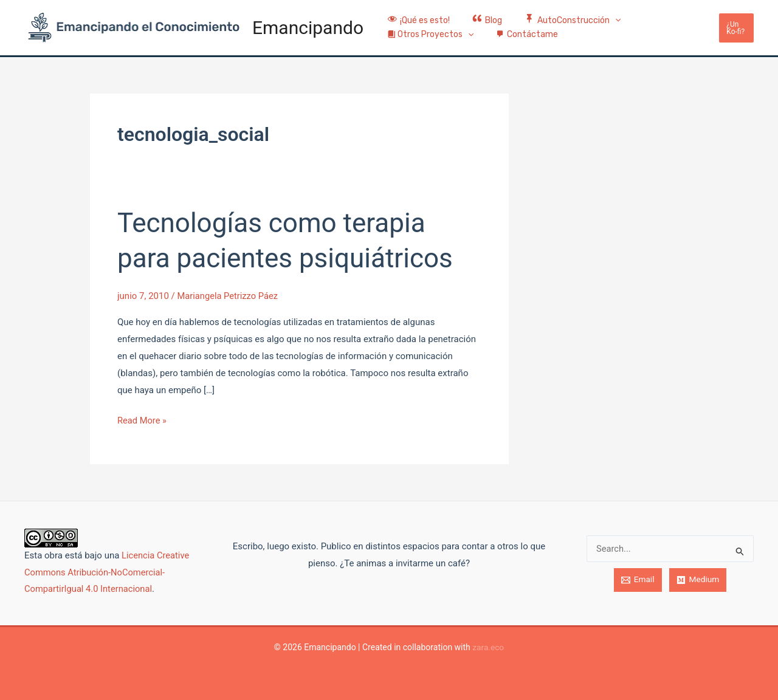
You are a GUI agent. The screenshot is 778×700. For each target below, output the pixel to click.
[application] (602, 14)
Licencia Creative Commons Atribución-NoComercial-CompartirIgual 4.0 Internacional (108, 572)
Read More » (143, 419)
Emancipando (308, 28)
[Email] (638, 580)
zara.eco (488, 647)
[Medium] (698, 580)
